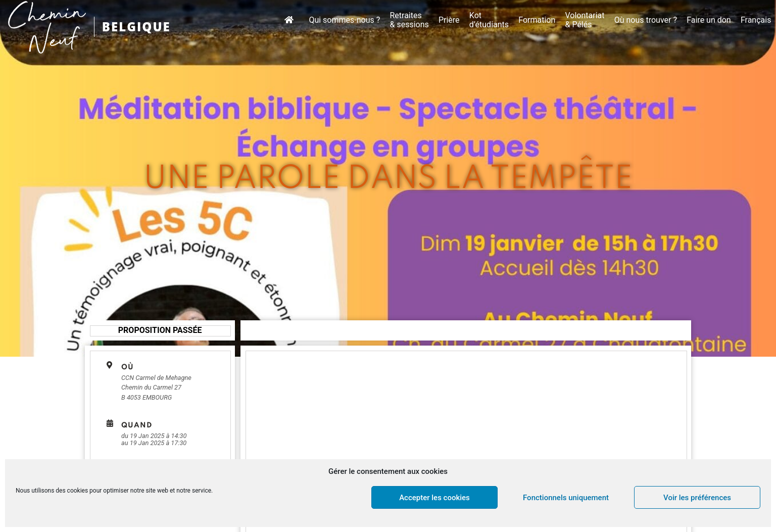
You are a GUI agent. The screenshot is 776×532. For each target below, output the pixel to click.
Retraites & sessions (409, 20)
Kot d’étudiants (489, 20)
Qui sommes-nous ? (344, 20)
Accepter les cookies (434, 498)
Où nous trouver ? (646, 20)
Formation (537, 20)
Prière (449, 20)
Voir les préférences (697, 498)
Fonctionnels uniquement (566, 498)
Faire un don (709, 20)
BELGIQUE (136, 27)
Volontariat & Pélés (585, 20)
